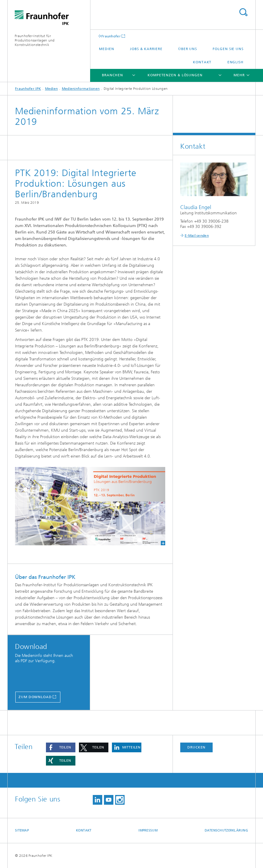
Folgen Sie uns (228, 49)
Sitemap (22, 830)
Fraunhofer (111, 36)
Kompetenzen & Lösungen (175, 75)
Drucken (196, 747)
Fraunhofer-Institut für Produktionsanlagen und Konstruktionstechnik (35, 40)
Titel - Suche (243, 12)
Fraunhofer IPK (28, 89)
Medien (106, 49)
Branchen (112, 75)
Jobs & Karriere (146, 49)
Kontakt (202, 62)
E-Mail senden (197, 236)
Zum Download (35, 697)
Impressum (148, 830)
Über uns (188, 49)
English (235, 62)
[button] (61, 747)
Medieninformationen (81, 89)
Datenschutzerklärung (226, 830)
